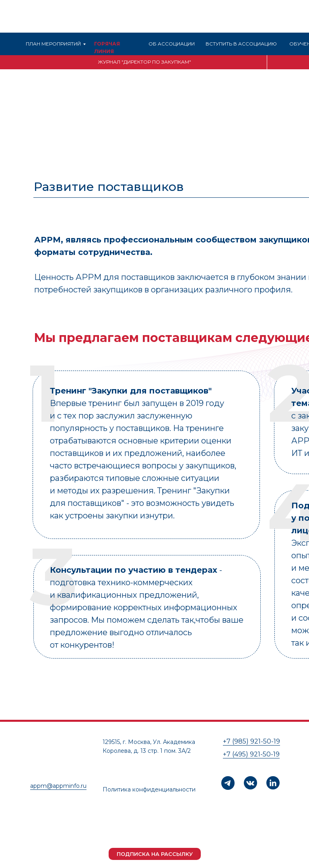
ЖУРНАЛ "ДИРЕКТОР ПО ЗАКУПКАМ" (144, 62)
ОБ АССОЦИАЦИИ (172, 44)
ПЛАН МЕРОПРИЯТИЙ (53, 44)
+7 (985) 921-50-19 (251, 741)
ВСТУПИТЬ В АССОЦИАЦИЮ (241, 44)
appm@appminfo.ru (58, 786)
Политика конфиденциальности (149, 789)
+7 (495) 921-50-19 (251, 754)
